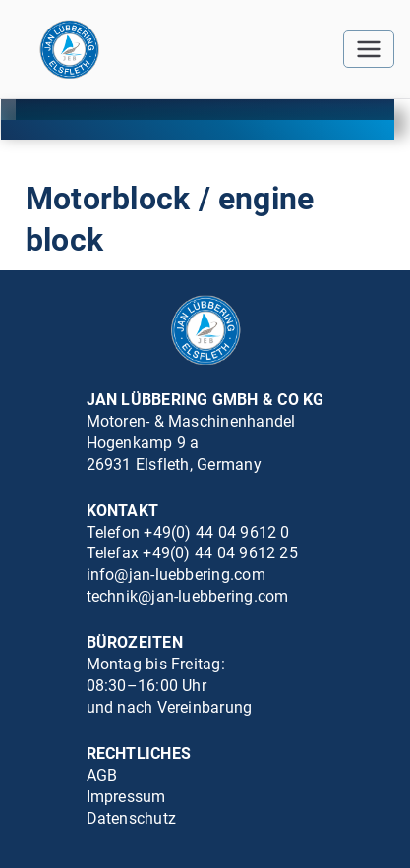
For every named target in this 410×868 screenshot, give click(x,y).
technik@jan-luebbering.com (188, 596)
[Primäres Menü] (369, 49)
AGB (102, 775)
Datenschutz (132, 818)
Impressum (126, 797)
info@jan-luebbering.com (176, 575)
